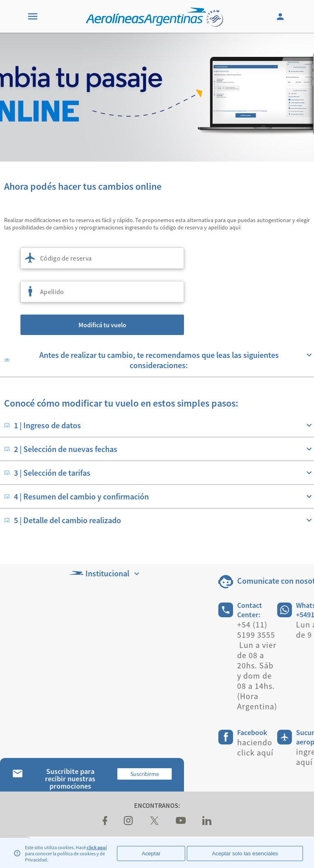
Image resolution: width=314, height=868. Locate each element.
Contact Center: (250, 610)
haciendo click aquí (255, 747)
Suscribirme (145, 774)
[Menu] (33, 16)
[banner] (157, 97)
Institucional (105, 573)
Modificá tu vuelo (102, 325)
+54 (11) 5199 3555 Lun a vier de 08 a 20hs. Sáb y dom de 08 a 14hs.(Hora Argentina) (257, 665)
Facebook (252, 732)
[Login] (281, 16)
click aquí (97, 847)
